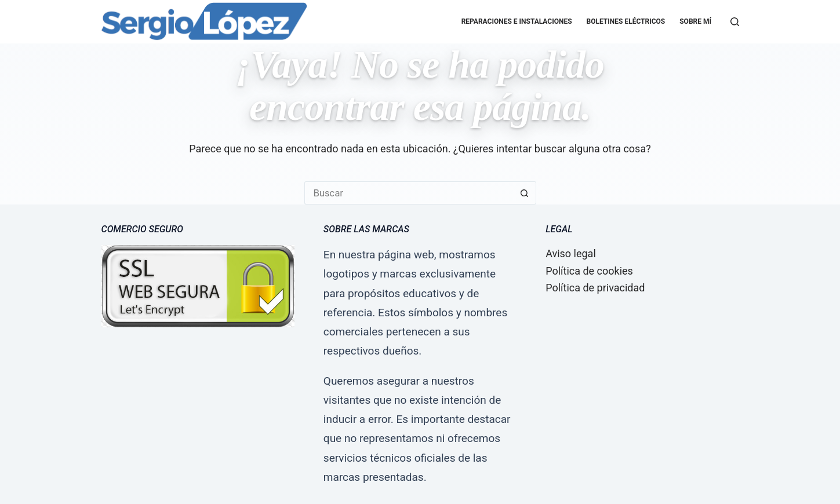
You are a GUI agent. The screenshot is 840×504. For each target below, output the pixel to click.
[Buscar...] (409, 193)
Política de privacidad (595, 288)
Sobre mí (695, 21)
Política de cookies (589, 271)
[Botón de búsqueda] (525, 193)
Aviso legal (571, 253)
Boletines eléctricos (626, 21)
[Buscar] (735, 22)
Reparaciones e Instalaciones (517, 21)
